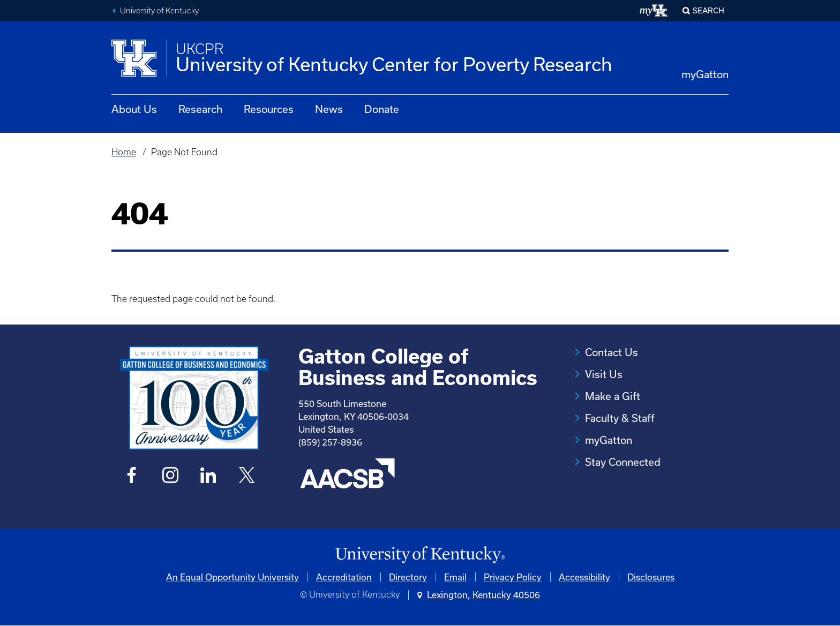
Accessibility (584, 577)
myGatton (705, 74)
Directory (408, 577)
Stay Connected (623, 462)
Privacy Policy (513, 577)
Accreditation (344, 577)
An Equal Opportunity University (232, 577)
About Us (134, 109)
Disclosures (651, 577)
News (329, 109)
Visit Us (604, 374)
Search (708, 10)
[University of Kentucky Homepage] (420, 555)
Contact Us (612, 352)
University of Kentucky (159, 11)
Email (455, 577)
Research (200, 109)
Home (124, 152)
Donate (382, 109)
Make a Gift (613, 396)
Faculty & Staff (620, 418)
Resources (269, 109)
